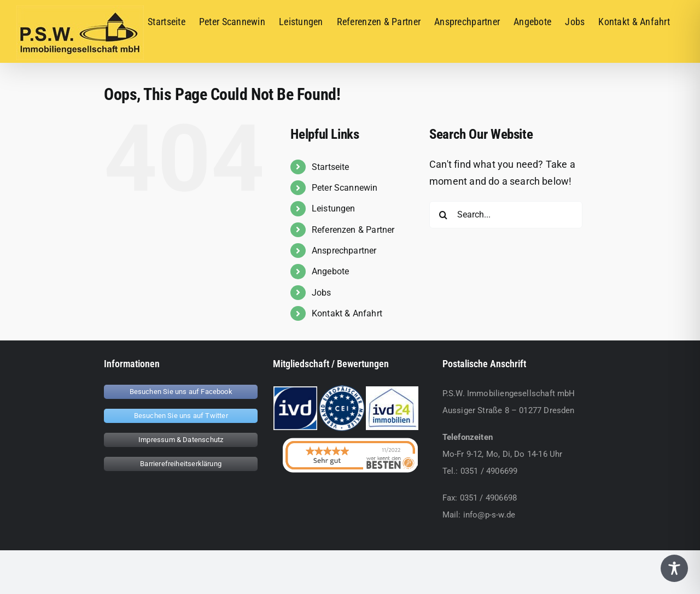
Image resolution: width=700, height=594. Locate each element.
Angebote (330, 271)
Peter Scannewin (345, 188)
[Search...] (506, 215)
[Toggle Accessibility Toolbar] (674, 568)
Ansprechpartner (344, 251)
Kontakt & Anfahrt (347, 313)
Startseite (331, 167)
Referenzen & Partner (353, 230)
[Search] (443, 215)
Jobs (322, 293)
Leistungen (334, 208)
